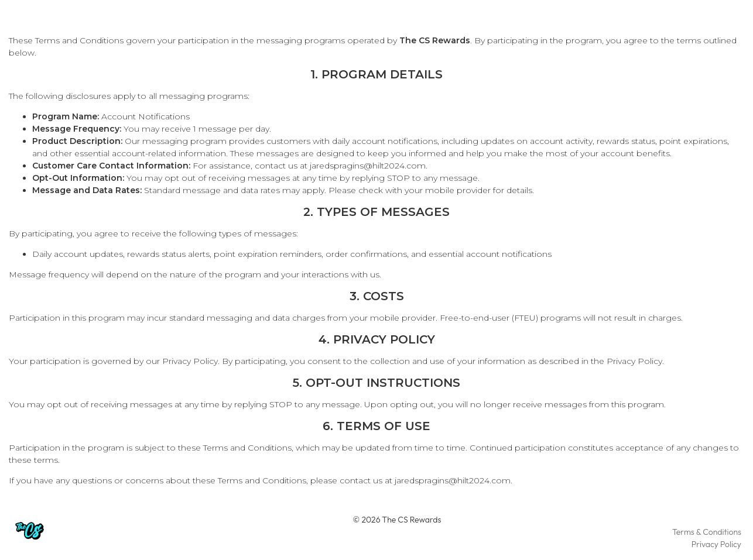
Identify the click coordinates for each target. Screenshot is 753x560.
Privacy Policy (190, 361)
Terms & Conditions (707, 532)
